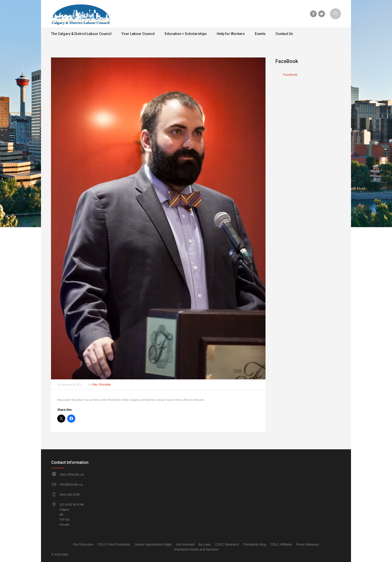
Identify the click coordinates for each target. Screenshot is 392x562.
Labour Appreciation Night (153, 544)
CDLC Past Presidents (114, 544)
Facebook (290, 75)
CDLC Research (227, 544)
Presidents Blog (255, 544)
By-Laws (205, 544)
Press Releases (308, 544)
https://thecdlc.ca (72, 474)
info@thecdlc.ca (71, 484)
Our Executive (83, 544)
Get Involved (185, 544)
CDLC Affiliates (281, 544)
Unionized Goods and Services (196, 549)
